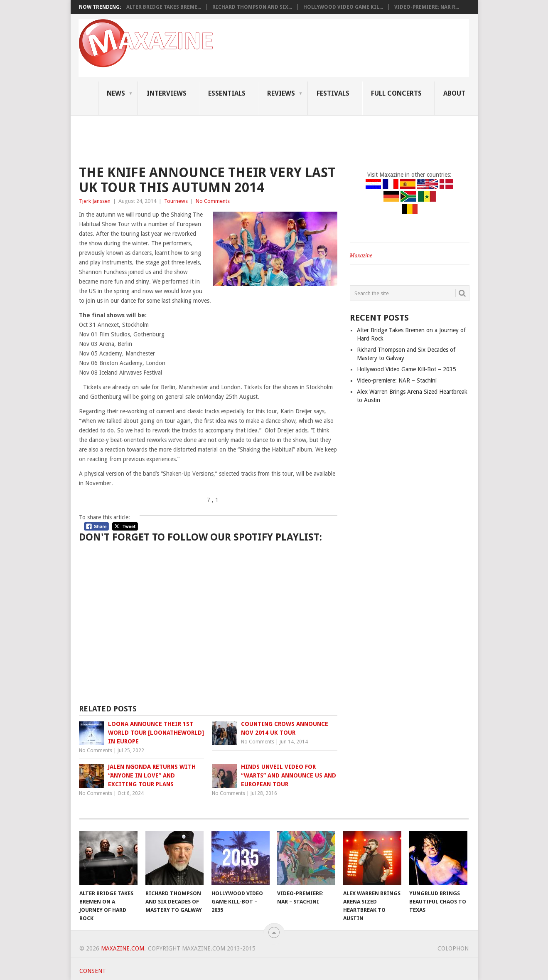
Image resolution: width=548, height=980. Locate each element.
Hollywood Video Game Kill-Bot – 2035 (407, 369)
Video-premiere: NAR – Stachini (397, 380)
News (116, 93)
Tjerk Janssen (95, 201)
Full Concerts (396, 93)
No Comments (213, 201)
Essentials (227, 93)
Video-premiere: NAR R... (427, 7)
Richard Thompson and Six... (252, 7)
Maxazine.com (123, 948)
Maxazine (361, 255)
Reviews (281, 93)
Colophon (453, 948)
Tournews (176, 201)
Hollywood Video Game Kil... (343, 7)
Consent (93, 971)
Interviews (167, 93)
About (454, 93)
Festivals (333, 93)
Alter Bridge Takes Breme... (164, 7)
